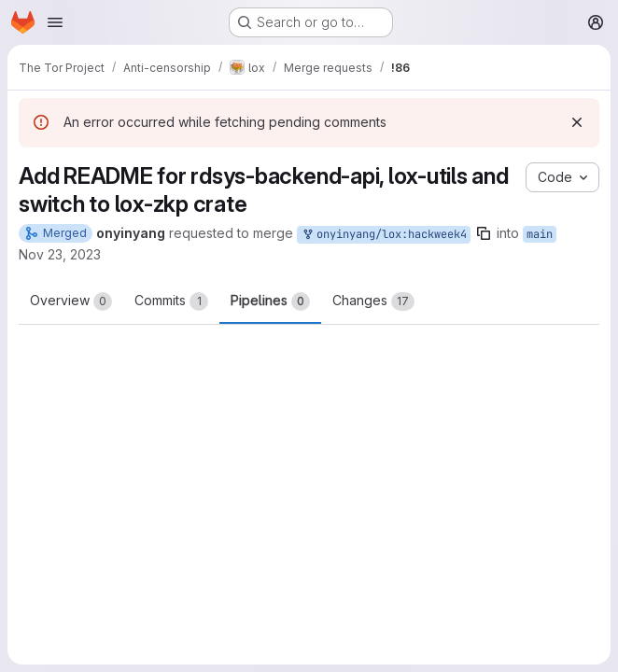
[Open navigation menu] (55, 22)
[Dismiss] (577, 122)
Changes (373, 301)
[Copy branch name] (484, 233)
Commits (171, 301)
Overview (71, 301)
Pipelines (270, 301)
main (540, 234)
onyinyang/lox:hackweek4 (384, 235)
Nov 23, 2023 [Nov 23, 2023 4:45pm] (60, 254)
